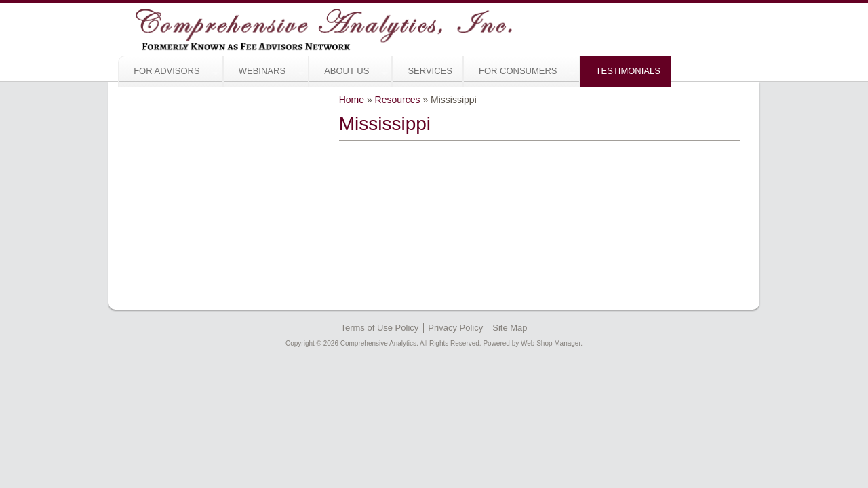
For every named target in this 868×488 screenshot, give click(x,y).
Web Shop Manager (551, 288)
